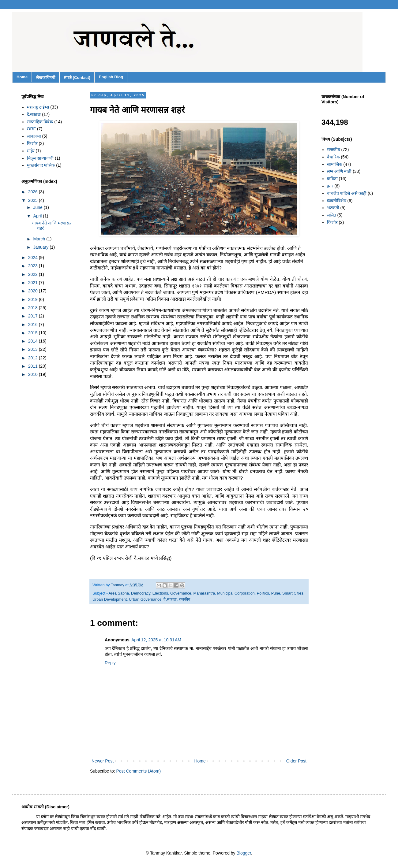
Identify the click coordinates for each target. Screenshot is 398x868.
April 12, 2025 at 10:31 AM (156, 640)
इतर (330, 186)
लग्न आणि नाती (339, 171)
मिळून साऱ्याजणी (40, 158)
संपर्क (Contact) (77, 78)
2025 (34, 200)
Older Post (296, 761)
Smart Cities (293, 593)
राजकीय (184, 599)
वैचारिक (333, 157)
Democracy (141, 593)
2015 (34, 333)
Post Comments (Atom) (139, 771)
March (40, 239)
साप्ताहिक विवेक (40, 122)
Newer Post (103, 761)
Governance (181, 593)
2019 (34, 299)
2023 (34, 266)
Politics (263, 593)
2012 (34, 358)
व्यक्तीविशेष (337, 201)
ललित (332, 215)
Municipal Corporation (236, 593)
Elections (160, 593)
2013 (34, 349)
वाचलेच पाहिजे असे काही (347, 193)
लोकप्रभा (34, 136)
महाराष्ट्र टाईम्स (38, 107)
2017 (34, 316)
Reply (110, 663)
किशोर (32, 143)
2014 (34, 341)
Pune (276, 593)
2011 (34, 366)
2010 (34, 374)
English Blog (111, 77)
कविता (332, 179)
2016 (34, 325)
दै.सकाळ (170, 599)
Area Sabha (119, 593)
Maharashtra (204, 593)
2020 (34, 291)
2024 (34, 258)
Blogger (244, 853)
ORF (32, 129)
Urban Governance (145, 599)
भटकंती (333, 208)
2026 (34, 192)
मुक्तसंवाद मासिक (41, 165)
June (38, 207)
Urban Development (110, 599)
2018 (34, 308)
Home (22, 77)
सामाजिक (335, 164)
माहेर (31, 151)
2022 (34, 274)
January (41, 247)
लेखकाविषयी (46, 78)
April (38, 216)
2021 (34, 283)
